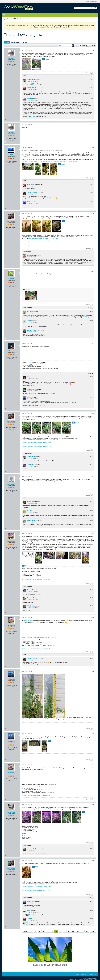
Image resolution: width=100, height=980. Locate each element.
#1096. (91, 80)
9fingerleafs (31, 389)
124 (78, 931)
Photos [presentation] (24, 42)
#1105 (92, 618)
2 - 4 (90, 76)
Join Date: (9, 64)
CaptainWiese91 (32, 192)
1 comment (28, 252)
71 (44, 931)
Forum (9, 19)
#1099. (91, 255)
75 (60, 931)
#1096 (92, 51)
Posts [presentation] (7, 42)
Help (78, 974)
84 (73, 931)
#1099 (92, 214)
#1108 (92, 765)
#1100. (91, 311)
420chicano (11, 351)
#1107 (92, 734)
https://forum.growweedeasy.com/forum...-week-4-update (36, 245)
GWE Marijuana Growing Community (21, 19)
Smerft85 (11, 58)
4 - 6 (90, 898)
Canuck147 (30, 598)
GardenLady (11, 484)
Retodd (11, 279)
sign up (54, 25)
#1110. (91, 901)
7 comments (28, 307)
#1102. (91, 457)
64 (40, 931)
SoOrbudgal (31, 80)
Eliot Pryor (30, 502)
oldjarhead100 (31, 88)
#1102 (92, 414)
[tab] (7, 42)
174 (82, 931)
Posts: (10, 66)
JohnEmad (30, 606)
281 (87, 931)
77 (69, 931)
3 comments (28, 181)
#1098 (92, 147)
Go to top (93, 974)
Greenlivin (30, 465)
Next (93, 931)
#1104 (92, 534)
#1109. (91, 849)
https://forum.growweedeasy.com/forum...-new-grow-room (43, 238)
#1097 (92, 125)
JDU (11, 155)
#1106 (92, 672)
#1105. (91, 658)
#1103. (91, 501)
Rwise (29, 321)
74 (56, 931)
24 (35, 931)
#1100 (92, 271)
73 (52, 931)
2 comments (28, 453)
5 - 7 (90, 308)
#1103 (92, 477)
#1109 (92, 805)
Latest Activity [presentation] (15, 42)
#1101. (91, 377)
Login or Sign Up (92, 1)
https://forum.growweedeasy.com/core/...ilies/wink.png (36, 580)
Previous (26, 931)
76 (65, 931)
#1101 (92, 343)
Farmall (31, 915)
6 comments (28, 897)
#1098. (91, 184)
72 (48, 931)
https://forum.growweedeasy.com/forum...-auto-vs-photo (36, 241)
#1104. (91, 590)
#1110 (92, 861)
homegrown (11, 812)
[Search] (84, 8)
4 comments (28, 76)
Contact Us (85, 974)
